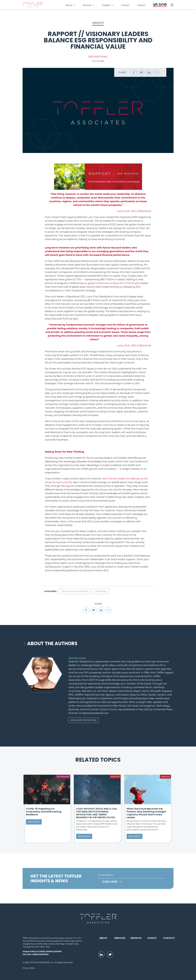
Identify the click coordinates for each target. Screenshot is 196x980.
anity (69, 482)
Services (87, 5)
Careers (141, 5)
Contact (125, 5)
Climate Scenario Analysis (75, 591)
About (69, 5)
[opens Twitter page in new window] (110, 954)
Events (152, 938)
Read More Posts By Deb (84, 720)
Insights (106, 5)
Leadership (101, 591)
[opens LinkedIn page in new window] (101, 954)
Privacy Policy (29, 968)
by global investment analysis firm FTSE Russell (112, 283)
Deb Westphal (98, 57)
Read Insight (34, 822)
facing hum (59, 482)
